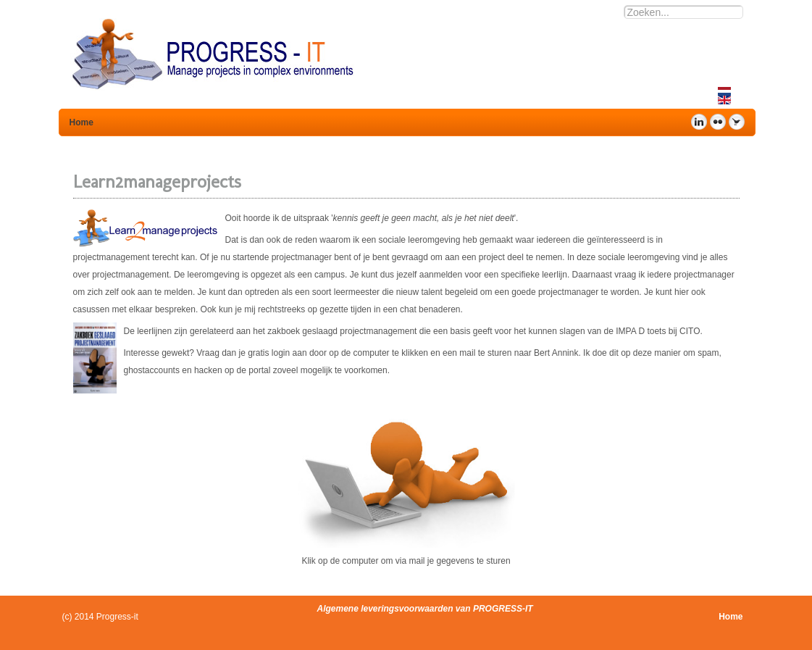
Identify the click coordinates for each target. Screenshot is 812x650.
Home (731, 617)
